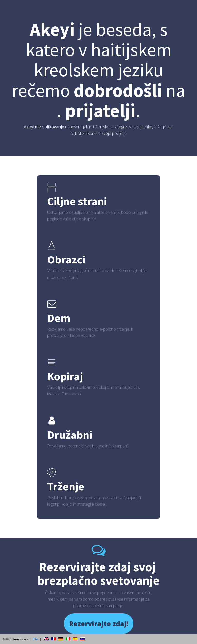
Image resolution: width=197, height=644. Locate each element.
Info (35, 639)
